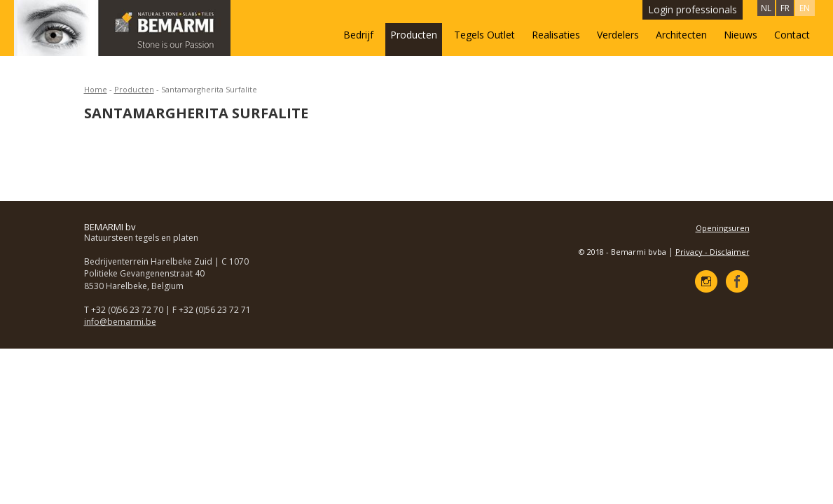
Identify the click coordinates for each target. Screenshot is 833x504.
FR (785, 8)
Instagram (706, 281)
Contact (792, 35)
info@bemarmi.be (120, 322)
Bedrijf (358, 35)
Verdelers (618, 35)
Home (96, 89)
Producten (414, 35)
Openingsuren (723, 228)
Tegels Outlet (484, 35)
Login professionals (693, 9)
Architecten (681, 35)
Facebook (737, 281)
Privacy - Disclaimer (712, 252)
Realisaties (556, 35)
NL (766, 8)
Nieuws (741, 35)
